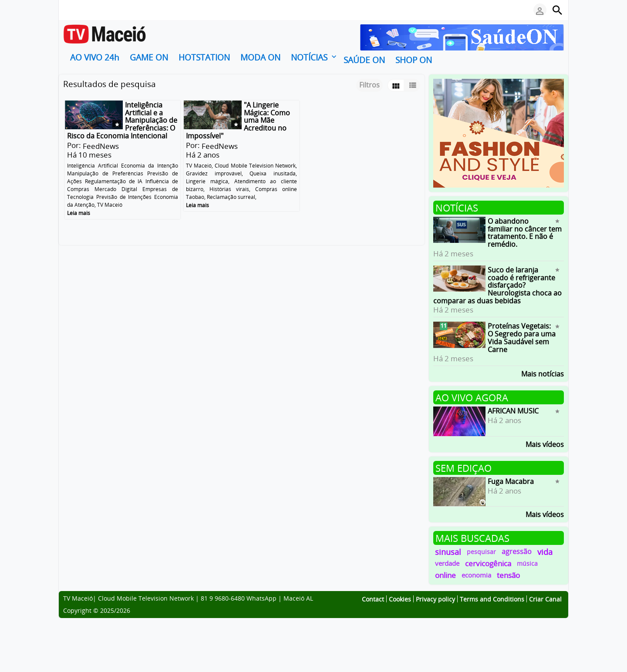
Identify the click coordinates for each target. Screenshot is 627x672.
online (445, 575)
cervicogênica (488, 563)
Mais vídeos (545, 444)
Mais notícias (543, 373)
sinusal (448, 552)
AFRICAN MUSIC (513, 411)
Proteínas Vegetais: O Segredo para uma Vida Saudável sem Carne (522, 338)
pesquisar (481, 552)
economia (476, 575)
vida (545, 552)
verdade (447, 563)
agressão (517, 551)
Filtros (369, 85)
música (527, 563)
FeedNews (101, 146)
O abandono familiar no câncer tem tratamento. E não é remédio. (525, 233)
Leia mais (79, 213)
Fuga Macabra (511, 481)
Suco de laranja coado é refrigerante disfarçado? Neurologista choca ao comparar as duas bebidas (497, 285)
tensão (508, 575)
